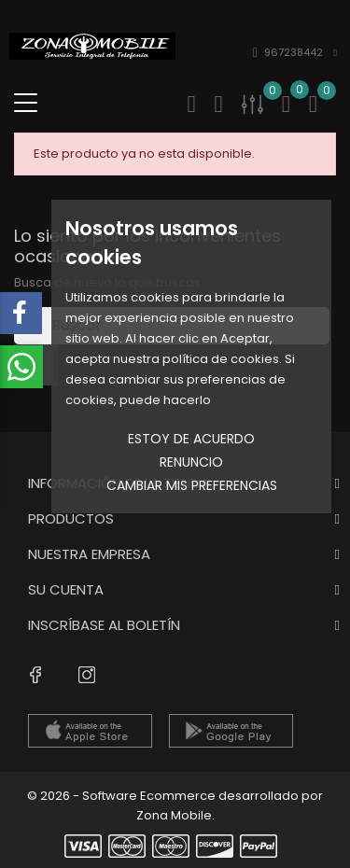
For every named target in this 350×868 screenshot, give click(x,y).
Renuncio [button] (191, 462)
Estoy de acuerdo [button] (191, 439)
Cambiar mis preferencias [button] (192, 485)
